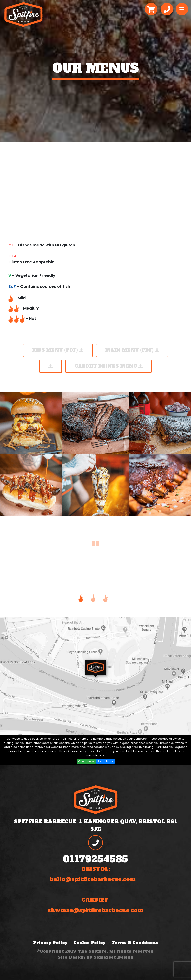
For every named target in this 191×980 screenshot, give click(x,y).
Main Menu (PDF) (132, 350)
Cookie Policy (90, 943)
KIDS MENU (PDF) (58, 350)
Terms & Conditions (135, 943)
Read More (106, 761)
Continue (86, 761)
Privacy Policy (50, 943)
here (135, 747)
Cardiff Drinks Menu (109, 366)
